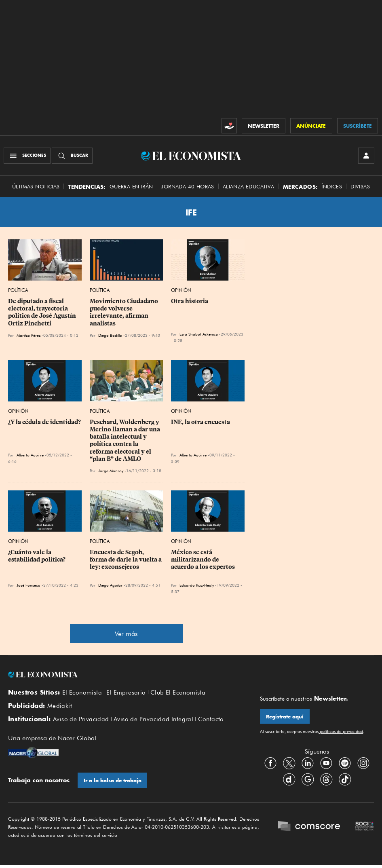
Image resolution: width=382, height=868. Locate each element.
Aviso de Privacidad (81, 720)
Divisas (360, 187)
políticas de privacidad (341, 732)
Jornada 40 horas (188, 187)
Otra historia (190, 302)
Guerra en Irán (131, 187)
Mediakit (60, 707)
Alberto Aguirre (30, 456)
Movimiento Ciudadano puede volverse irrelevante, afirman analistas (125, 313)
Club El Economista (178, 693)
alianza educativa (249, 187)
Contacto (211, 720)
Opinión (181, 291)
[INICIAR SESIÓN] (366, 156)
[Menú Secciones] (27, 156)
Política (18, 291)
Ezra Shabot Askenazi (199, 335)
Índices (332, 187)
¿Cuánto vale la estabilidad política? (37, 556)
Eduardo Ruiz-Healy (197, 585)
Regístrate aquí (285, 717)
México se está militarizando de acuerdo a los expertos (203, 560)
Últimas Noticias (36, 187)
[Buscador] (73, 156)
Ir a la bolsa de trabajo (113, 782)
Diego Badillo (110, 336)
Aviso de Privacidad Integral (153, 720)
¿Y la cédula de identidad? (44, 423)
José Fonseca (28, 585)
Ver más (126, 634)
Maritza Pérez (28, 336)
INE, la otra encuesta (200, 423)
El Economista (82, 693)
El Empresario (126, 693)
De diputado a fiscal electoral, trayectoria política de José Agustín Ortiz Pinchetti (43, 313)
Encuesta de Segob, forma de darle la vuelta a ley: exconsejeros (126, 560)
